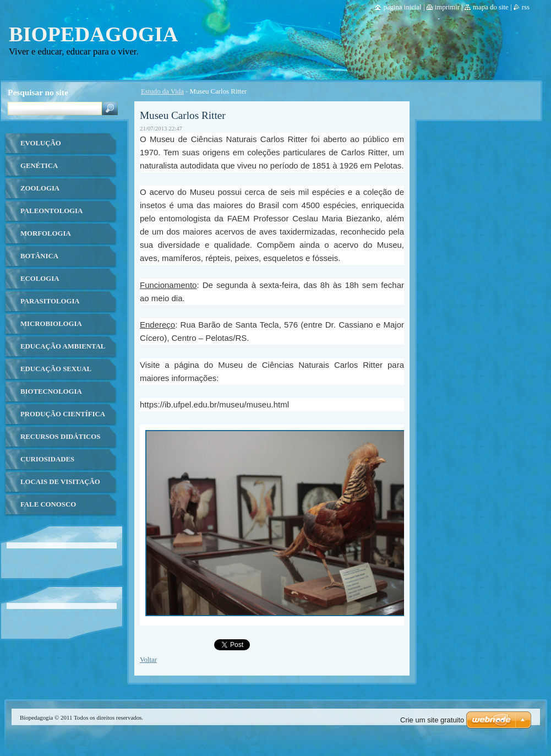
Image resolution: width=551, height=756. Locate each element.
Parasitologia (50, 301)
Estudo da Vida (162, 91)
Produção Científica (63, 414)
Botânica (39, 256)
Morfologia (46, 233)
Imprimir (448, 7)
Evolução (41, 143)
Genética (39, 166)
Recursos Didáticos (60, 437)
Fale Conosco (48, 504)
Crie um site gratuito (432, 720)
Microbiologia (51, 324)
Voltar (148, 660)
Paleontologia (51, 211)
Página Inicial (402, 7)
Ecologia (40, 279)
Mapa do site (491, 7)
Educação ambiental (63, 346)
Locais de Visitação (60, 482)
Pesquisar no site (38, 92)
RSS (526, 7)
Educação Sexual (56, 369)
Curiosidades (47, 459)
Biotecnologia (51, 391)
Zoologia (40, 188)
